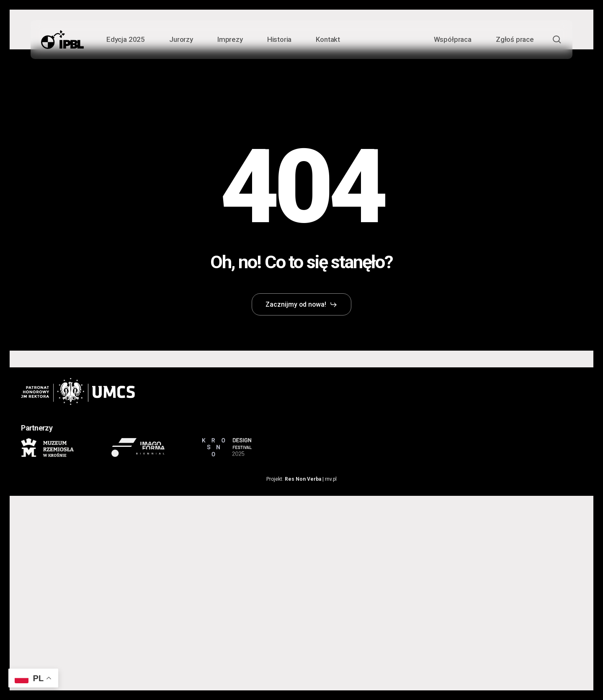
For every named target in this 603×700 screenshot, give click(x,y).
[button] (302, 305)
